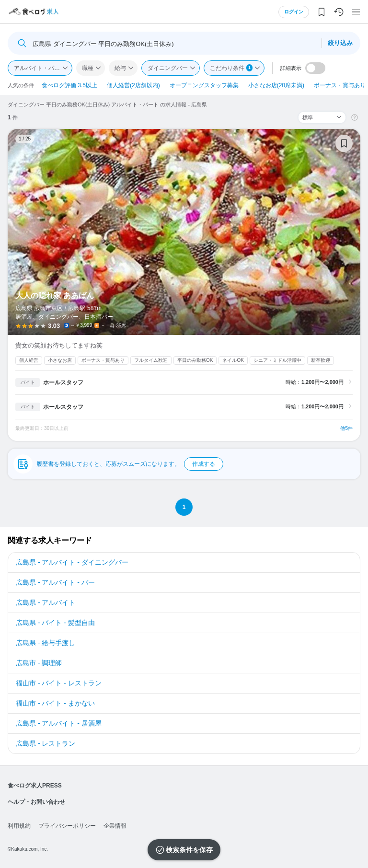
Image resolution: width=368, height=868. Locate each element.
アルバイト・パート (40, 68)
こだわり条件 (231, 68)
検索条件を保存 (189, 850)
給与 (120, 68)
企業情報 (115, 826)
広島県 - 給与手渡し (46, 643)
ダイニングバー (168, 68)
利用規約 (19, 826)
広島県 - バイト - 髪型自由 (55, 623)
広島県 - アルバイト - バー (55, 582)
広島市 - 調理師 (39, 663)
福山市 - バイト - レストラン (59, 683)
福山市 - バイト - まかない (55, 703)
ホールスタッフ (63, 382)
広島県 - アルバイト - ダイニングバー (72, 562)
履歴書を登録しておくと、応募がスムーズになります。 (130, 464)
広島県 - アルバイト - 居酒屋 (59, 723)
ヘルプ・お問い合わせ (36, 802)
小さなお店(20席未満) (276, 85)
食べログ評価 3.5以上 (69, 85)
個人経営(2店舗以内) (133, 85)
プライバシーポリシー (67, 826)
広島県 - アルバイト (46, 602)
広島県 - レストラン (46, 743)
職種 (88, 68)
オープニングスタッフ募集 (204, 85)
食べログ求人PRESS (35, 786)
